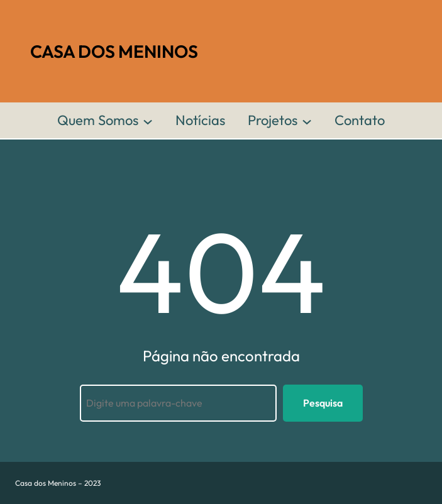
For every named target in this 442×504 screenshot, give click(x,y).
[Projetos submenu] (307, 121)
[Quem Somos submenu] (148, 121)
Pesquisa (323, 403)
